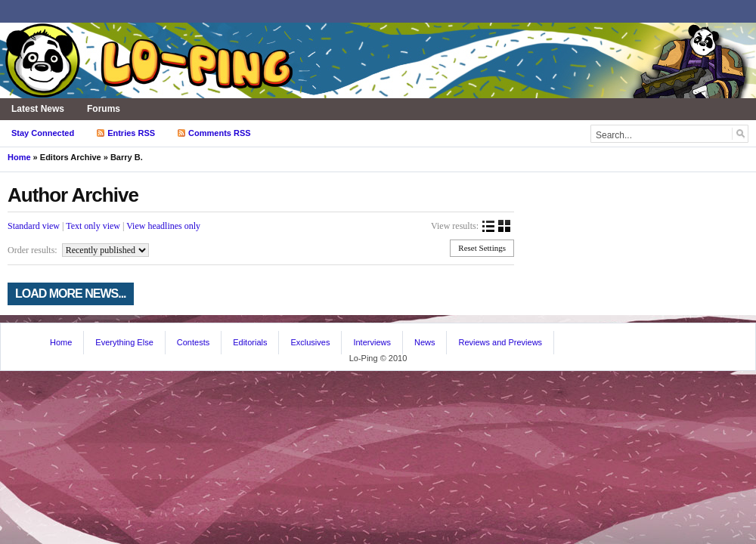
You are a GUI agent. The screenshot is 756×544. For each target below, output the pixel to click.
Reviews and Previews (500, 342)
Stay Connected (43, 133)
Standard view (34, 226)
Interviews (372, 342)
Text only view (93, 226)
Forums (104, 109)
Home (19, 157)
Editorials (250, 342)
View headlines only (163, 226)
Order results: (33, 250)
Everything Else (124, 342)
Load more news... (71, 294)
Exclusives (310, 342)
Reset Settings (482, 248)
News (425, 342)
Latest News (38, 109)
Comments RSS (220, 133)
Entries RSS (131, 133)
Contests (193, 342)
